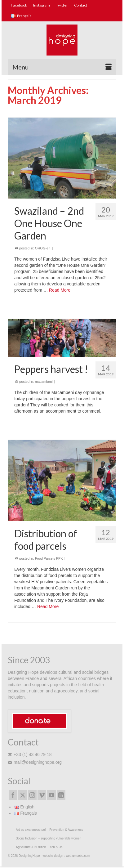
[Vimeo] (42, 795)
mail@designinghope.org (35, 762)
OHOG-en (43, 248)
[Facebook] (13, 795)
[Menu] (62, 67)
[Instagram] (32, 795)
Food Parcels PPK (49, 558)
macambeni (44, 382)
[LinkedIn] (61, 795)
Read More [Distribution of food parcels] (48, 606)
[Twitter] (23, 795)
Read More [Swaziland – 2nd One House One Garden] (60, 290)
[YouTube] (51, 795)
